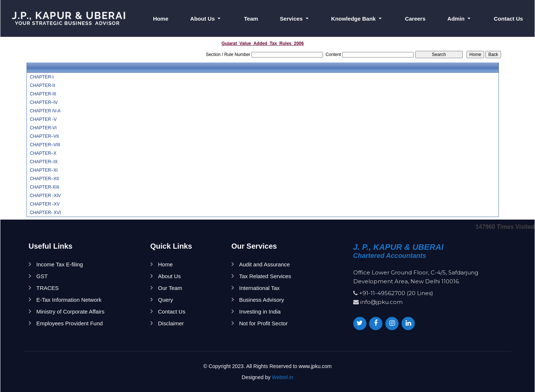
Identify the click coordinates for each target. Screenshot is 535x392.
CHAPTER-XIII (44, 187)
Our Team (170, 288)
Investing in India (260, 311)
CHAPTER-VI (43, 128)
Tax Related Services (265, 276)
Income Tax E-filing (60, 264)
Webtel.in (282, 377)
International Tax (260, 288)
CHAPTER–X (43, 153)
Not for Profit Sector (264, 323)
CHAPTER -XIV (45, 196)
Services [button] (292, 19)
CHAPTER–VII (44, 136)
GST (42, 276)
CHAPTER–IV (44, 102)
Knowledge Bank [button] (354, 19)
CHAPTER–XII (44, 179)
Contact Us (508, 19)
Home (161, 19)
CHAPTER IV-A (45, 111)
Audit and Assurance (265, 264)
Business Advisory (262, 300)
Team (251, 19)
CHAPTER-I (42, 77)
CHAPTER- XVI (45, 213)
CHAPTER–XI (44, 170)
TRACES (48, 288)
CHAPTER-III (43, 94)
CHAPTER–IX (44, 162)
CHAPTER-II (42, 85)
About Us (170, 276)
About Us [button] (203, 19)
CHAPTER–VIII (45, 145)
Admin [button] (457, 19)
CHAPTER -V (43, 119)
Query (166, 300)
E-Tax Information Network (69, 300)
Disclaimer (171, 323)
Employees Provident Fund (70, 323)
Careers (415, 19)
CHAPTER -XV (45, 204)
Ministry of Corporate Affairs (71, 311)
